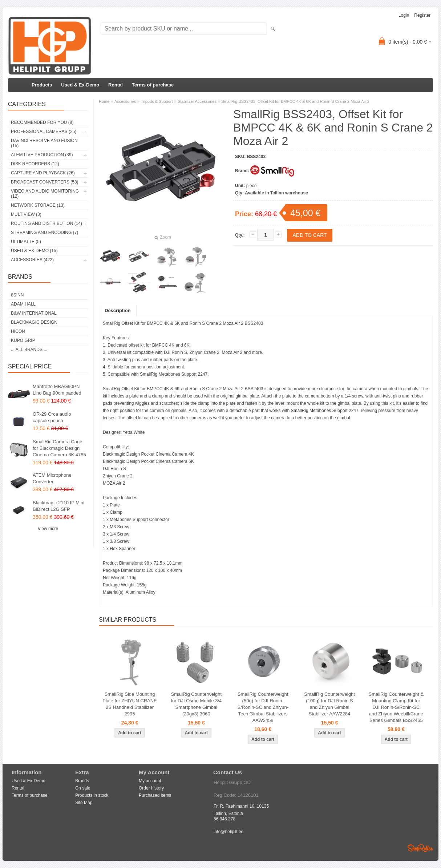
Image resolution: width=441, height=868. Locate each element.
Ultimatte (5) (26, 242)
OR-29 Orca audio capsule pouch (52, 417)
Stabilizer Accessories (197, 101)
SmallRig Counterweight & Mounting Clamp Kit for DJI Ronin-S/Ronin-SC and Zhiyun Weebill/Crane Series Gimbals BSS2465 (396, 707)
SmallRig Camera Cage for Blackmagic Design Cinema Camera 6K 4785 (59, 448)
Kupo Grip (23, 340)
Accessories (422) (32, 260)
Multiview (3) (26, 214)
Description (118, 310)
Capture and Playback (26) (43, 173)
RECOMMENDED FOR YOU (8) (42, 122)
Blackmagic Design (34, 322)
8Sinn (17, 295)
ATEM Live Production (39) (42, 155)
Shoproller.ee (420, 848)
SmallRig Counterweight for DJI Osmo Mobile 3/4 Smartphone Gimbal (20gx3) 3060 (196, 704)
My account (150, 781)
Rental (116, 85)
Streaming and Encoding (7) (44, 233)
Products (42, 85)
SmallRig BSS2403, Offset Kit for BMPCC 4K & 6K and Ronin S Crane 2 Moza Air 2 (295, 101)
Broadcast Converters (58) (45, 182)
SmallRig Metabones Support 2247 (325, 411)
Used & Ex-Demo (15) (34, 251)
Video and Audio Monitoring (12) (45, 194)
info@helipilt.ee (228, 832)
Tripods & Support (157, 101)
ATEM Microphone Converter (52, 478)
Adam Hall (23, 304)
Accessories (125, 101)
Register (422, 15)
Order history (151, 788)
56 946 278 (224, 819)
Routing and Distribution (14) (46, 223)
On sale (83, 788)
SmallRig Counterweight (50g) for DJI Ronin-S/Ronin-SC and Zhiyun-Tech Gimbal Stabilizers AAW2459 (263, 707)
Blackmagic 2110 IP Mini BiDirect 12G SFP (58, 506)
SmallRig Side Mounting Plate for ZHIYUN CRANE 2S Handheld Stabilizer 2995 (130, 704)
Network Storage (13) (38, 205)
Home (104, 101)
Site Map (84, 803)
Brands (82, 781)
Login (404, 15)
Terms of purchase (153, 85)
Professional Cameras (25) (44, 132)
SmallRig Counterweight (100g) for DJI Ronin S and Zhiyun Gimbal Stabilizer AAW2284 (329, 704)
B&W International (34, 313)
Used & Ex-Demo (80, 85)
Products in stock (92, 795)
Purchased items (155, 795)
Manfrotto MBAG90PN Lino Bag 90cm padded (57, 390)
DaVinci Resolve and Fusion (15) (44, 143)
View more (48, 529)
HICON (18, 331)
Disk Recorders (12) (35, 164)
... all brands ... (29, 350)
